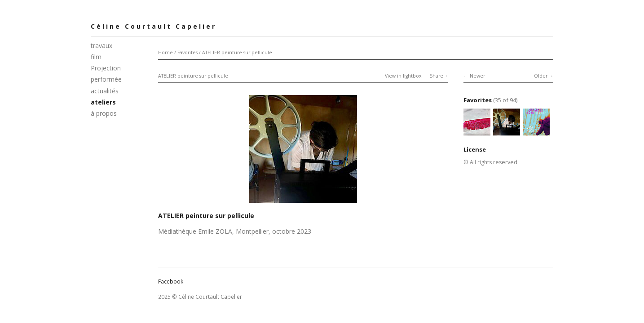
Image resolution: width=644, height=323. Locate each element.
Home (165, 52)
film (96, 57)
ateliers (103, 102)
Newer (477, 76)
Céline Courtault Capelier (154, 26)
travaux (101, 46)
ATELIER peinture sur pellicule (237, 52)
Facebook (171, 282)
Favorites (187, 52)
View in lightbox (403, 76)
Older (541, 76)
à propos (104, 113)
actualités (105, 91)
